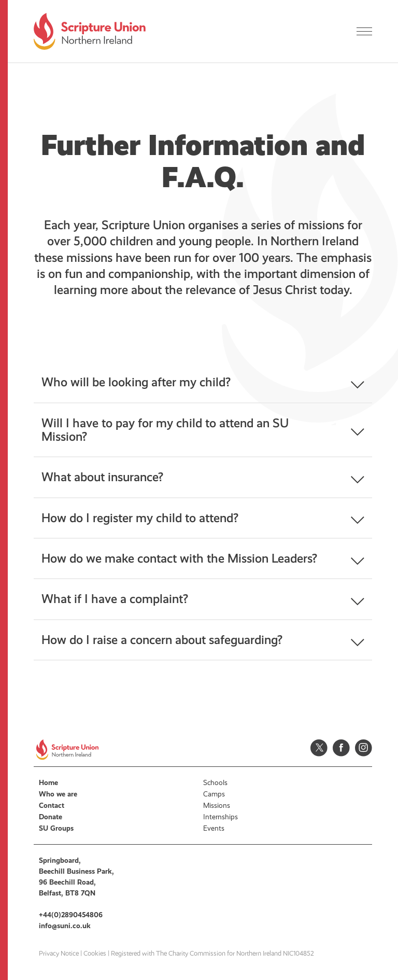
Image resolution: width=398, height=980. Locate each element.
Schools (215, 783)
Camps (214, 794)
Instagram (364, 748)
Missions (217, 806)
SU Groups (56, 828)
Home (48, 783)
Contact (52, 806)
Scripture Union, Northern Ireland (90, 31)
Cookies (95, 954)
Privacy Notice (59, 954)
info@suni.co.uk (65, 926)
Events (214, 828)
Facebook (341, 748)
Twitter (319, 748)
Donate (51, 817)
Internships (221, 817)
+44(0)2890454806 (71, 915)
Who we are (58, 794)
